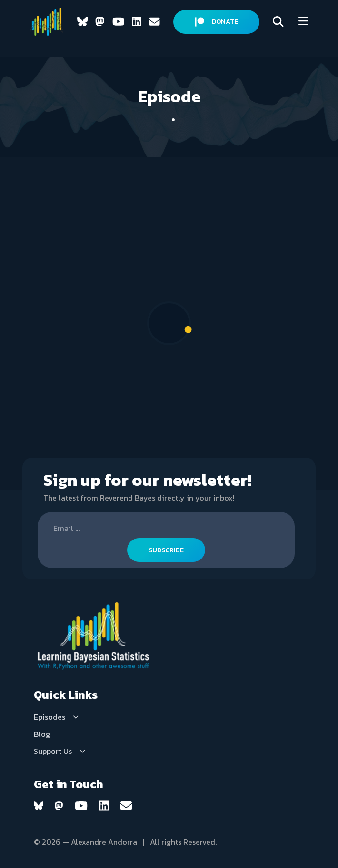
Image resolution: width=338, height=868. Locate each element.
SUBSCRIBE (166, 550)
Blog (42, 734)
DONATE (216, 22)
